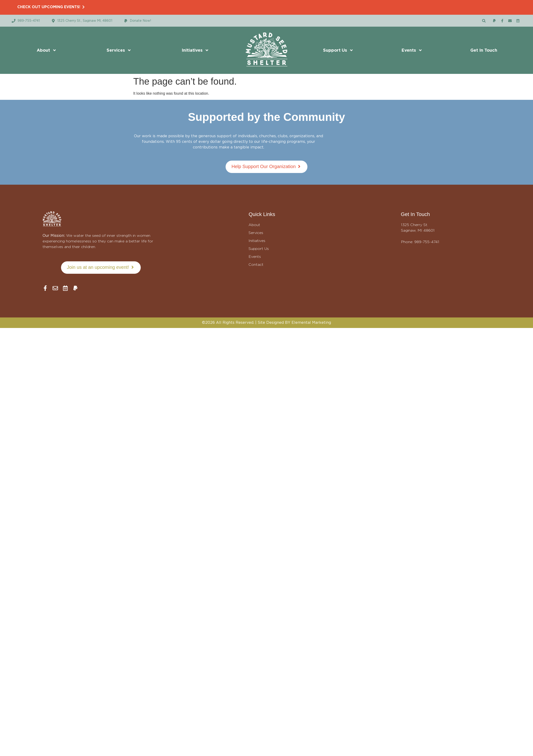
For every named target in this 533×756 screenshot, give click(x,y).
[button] (484, 21)
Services (119, 50)
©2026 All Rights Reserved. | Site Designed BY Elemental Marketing (266, 322)
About (47, 50)
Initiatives (195, 50)
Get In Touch (484, 50)
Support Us (338, 50)
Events (412, 50)
